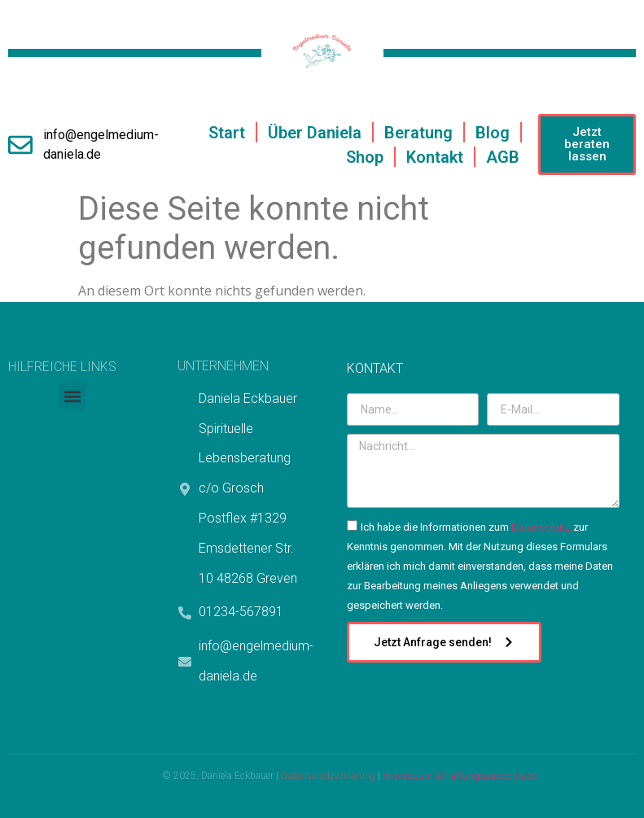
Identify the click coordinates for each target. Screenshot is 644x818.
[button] (72, 396)
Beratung (418, 133)
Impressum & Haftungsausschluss (460, 776)
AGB (503, 157)
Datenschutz (541, 527)
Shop (365, 157)
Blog (493, 133)
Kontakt (435, 157)
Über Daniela (315, 133)
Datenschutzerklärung (329, 776)
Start (227, 133)
